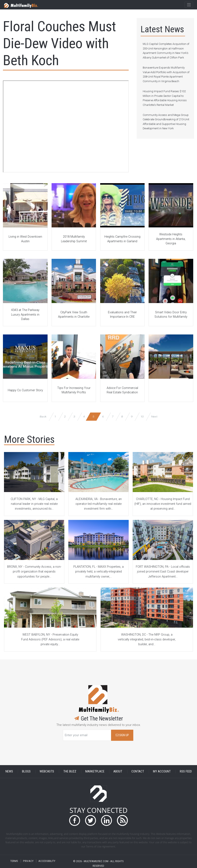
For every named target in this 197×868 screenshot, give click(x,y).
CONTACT (138, 771)
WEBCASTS (47, 771)
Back (43, 417)
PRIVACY (28, 861)
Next (154, 417)
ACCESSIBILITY (47, 861)
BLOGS (26, 771)
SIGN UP (122, 735)
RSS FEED (186, 771)
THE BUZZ (70, 771)
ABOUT (118, 771)
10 (142, 417)
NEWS (9, 771)
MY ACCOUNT (162, 771)
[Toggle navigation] (189, 5)
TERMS (14, 861)
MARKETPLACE (95, 771)
